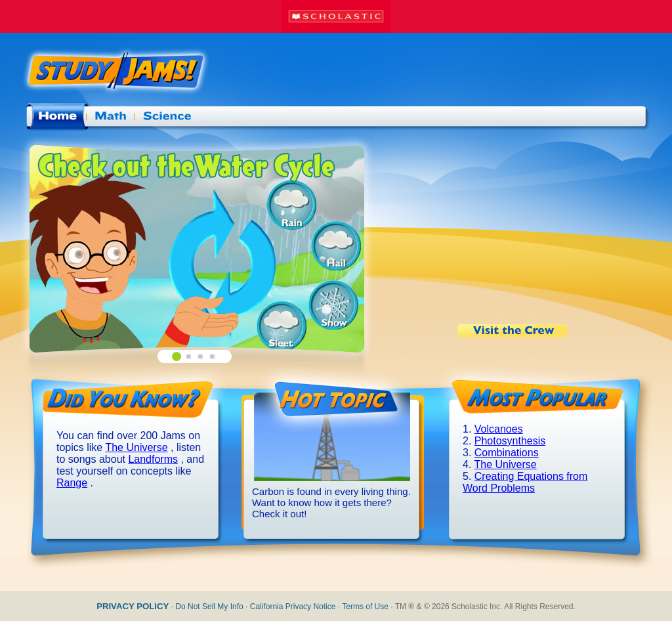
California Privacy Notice (293, 607)
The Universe (136, 447)
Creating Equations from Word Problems (525, 482)
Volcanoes (499, 429)
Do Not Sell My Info (209, 607)
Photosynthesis (510, 441)
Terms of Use (365, 607)
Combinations (507, 453)
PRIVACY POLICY (133, 606)
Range (72, 483)
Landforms (153, 459)
